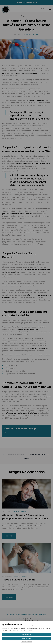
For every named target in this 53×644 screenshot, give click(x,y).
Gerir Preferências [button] (26, 642)
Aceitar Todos (26, 634)
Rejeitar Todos (26, 638)
